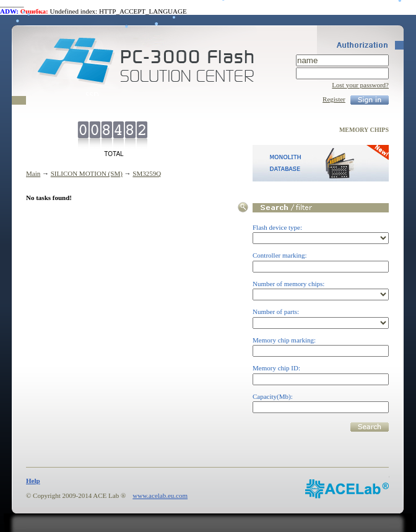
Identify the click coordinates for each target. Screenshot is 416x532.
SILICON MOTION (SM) (87, 173)
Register (334, 99)
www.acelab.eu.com (160, 495)
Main (33, 173)
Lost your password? (360, 85)
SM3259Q (147, 173)
